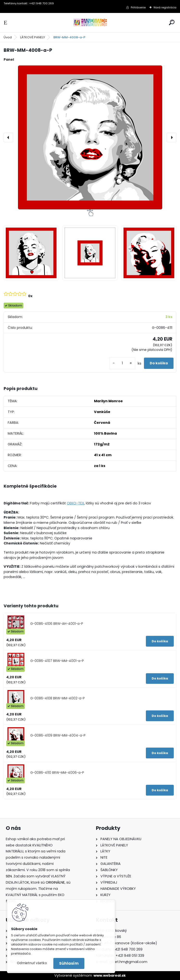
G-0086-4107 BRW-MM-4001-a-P (57, 661)
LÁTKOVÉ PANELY (33, 37)
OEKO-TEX (75, 503)
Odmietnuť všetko (32, 963)
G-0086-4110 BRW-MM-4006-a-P (57, 773)
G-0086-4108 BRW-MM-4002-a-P (58, 698)
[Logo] (90, 23)
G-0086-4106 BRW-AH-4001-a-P (57, 624)
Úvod (8, 37)
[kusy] (122, 363)
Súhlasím (69, 963)
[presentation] (8, 137)
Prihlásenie (138, 7)
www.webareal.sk (110, 975)
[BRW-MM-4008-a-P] (90, 137)
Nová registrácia (165, 7)
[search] (172, 22)
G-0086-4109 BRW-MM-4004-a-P (58, 735)
